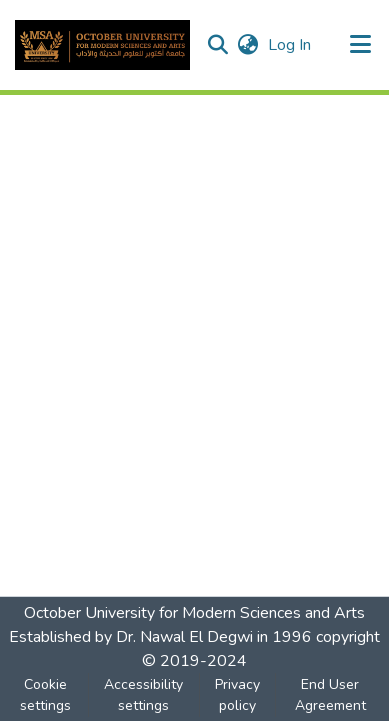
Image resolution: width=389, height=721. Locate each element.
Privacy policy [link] (237, 695)
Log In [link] (290, 45)
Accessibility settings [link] (143, 695)
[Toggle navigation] (361, 45)
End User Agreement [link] (330, 695)
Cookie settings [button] (45, 695)
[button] (102, 45)
